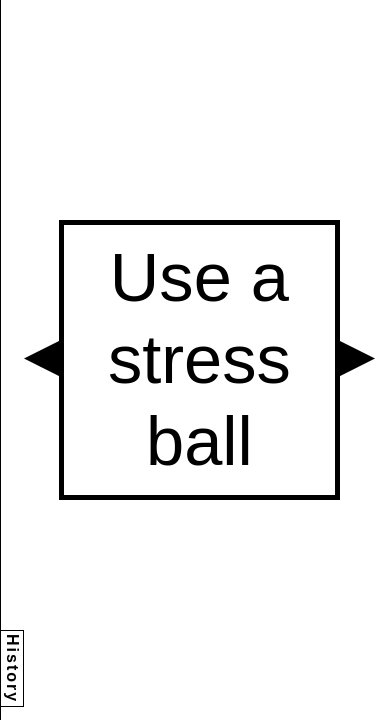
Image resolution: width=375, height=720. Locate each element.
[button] (41, 358)
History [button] (12, 668)
